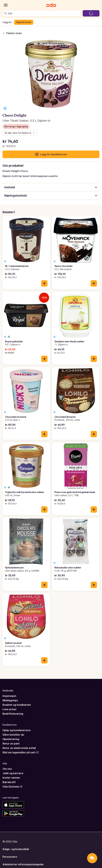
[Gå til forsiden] (51, 5)
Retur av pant (11, 744)
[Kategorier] (6, 5)
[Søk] (6, 13)
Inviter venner (11, 778)
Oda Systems (13, 787)
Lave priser (10, 709)
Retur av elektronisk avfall (19, 748)
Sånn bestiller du (13, 735)
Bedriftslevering (13, 714)
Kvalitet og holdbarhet (17, 705)
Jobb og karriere (13, 773)
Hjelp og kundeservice (17, 730)
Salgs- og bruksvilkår (16, 849)
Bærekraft (9, 782)
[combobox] (44, 13)
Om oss (7, 769)
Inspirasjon (9, 696)
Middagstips (10, 700)
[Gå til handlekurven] (91, 13)
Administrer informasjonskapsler (23, 864)
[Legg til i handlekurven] (44, 283)
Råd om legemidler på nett (21, 752)
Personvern (10, 857)
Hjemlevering (11, 739)
